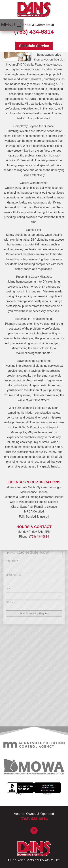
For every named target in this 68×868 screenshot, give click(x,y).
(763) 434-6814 (34, 32)
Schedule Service (34, 46)
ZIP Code (11, 563)
